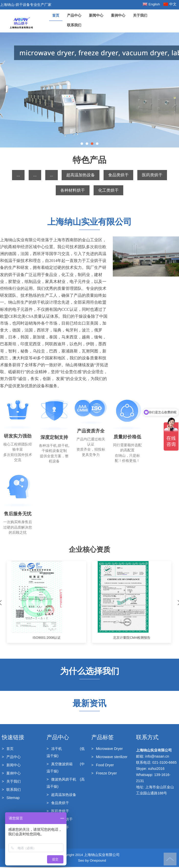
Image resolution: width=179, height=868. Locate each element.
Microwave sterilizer (109, 758)
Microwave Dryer (107, 750)
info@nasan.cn (157, 757)
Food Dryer (103, 766)
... (18, 175)
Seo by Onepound (92, 861)
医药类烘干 (152, 175)
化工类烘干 (108, 190)
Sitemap (11, 799)
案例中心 (118, 15)
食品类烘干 (118, 175)
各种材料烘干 (73, 190)
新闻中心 (96, 15)
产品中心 (74, 15)
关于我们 (140, 15)
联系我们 (74, 25)
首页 (56, 15)
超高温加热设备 (81, 175)
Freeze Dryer (104, 774)
